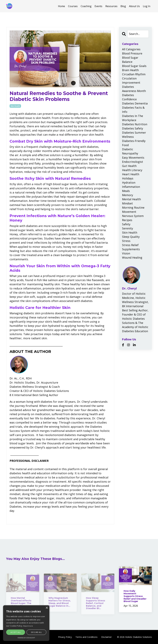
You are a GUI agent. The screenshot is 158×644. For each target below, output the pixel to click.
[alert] (26, 623)
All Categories (131, 49)
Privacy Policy (65, 637)
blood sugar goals (134, 66)
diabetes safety (133, 128)
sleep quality (131, 237)
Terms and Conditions (86, 637)
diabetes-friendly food (134, 143)
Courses (73, 6)
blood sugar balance (130, 60)
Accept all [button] (16, 632)
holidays (128, 178)
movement (129, 212)
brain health (130, 70)
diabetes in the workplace (133, 118)
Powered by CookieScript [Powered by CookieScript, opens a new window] (26, 638)
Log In (147, 6)
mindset (127, 203)
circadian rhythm (134, 74)
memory (128, 195)
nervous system (133, 216)
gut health (129, 166)
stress (126, 241)
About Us (134, 6)
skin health (15, 106)
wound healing (132, 258)
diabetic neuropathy (130, 151)
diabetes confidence (129, 97)
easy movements (133, 158)
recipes (127, 220)
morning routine (133, 208)
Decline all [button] (36, 632)
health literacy (132, 170)
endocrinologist (133, 162)
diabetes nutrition (135, 124)
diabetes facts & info (133, 110)
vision (126, 253)
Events (98, 6)
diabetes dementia (135, 103)
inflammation (131, 187)
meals (126, 191)
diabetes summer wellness (134, 135)
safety (126, 224)
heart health (131, 174)
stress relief (130, 245)
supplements (131, 249)
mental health (131, 199)
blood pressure (132, 53)
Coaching (86, 6)
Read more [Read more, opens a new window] (28, 626)
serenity (128, 228)
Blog (123, 6)
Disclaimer (106, 637)
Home (61, 6)
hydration (129, 183)
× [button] (47, 608)
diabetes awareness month (134, 89)
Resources (111, 6)
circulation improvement (131, 80)
